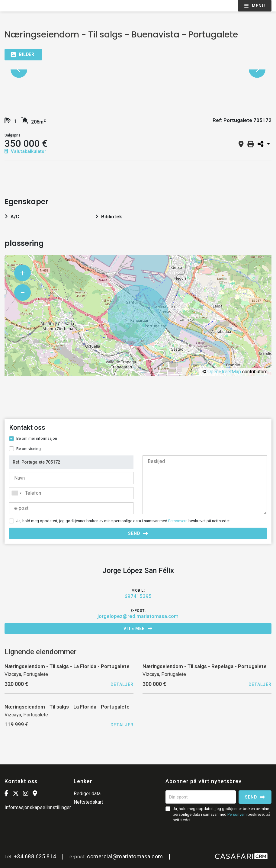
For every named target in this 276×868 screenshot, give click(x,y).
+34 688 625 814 (35, 856)
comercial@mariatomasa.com (125, 856)
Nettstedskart (88, 802)
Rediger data (87, 794)
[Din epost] (201, 797)
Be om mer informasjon (37, 438)
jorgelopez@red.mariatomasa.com (138, 616)
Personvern (178, 521)
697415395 (138, 596)
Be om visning (29, 449)
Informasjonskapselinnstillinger (38, 807)
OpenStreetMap (224, 372)
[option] (138, 70)
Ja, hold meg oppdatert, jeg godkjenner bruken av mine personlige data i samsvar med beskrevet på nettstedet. (124, 521)
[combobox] (71, 493)
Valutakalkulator (25, 151)
